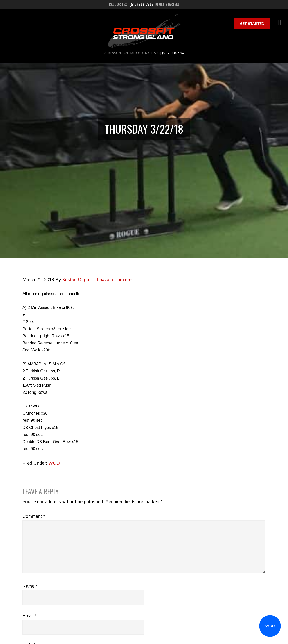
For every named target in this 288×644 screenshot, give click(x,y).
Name (30, 586)
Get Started (252, 24)
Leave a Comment (115, 280)
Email (29, 616)
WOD (270, 626)
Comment (34, 516)
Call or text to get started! (144, 4)
